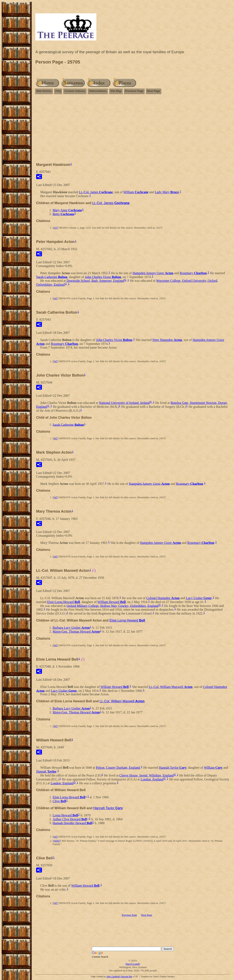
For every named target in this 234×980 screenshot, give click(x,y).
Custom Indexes (75, 91)
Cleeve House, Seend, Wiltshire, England (146, 775)
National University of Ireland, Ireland (124, 403)
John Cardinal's (114, 977)
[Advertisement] (133, 130)
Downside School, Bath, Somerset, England (95, 281)
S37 (55, 228)
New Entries (44, 91)
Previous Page (134, 91)
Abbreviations (98, 91)
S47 (55, 298)
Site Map (116, 91)
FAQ (58, 91)
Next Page (154, 91)
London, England (152, 779)
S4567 (57, 841)
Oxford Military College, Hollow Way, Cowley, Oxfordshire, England (112, 606)
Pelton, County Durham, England (118, 768)
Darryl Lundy (133, 964)
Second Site (127, 977)
